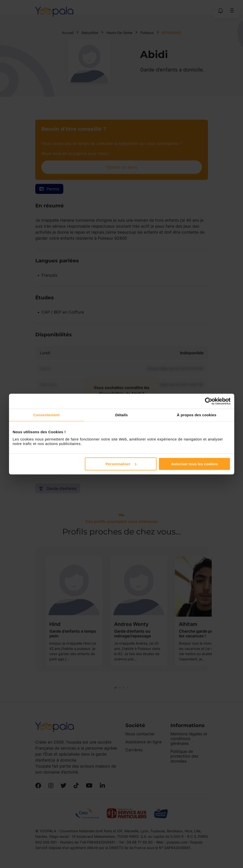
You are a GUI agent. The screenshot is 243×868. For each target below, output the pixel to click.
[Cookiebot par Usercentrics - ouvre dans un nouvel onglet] (209, 401)
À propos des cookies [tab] (197, 415)
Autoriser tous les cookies (194, 464)
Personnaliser (121, 464)
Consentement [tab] (46, 415)
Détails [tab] (122, 415)
